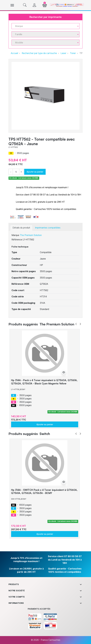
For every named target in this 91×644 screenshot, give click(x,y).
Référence (17, 240)
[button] (25, 5)
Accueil (14, 53)
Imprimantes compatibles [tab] (48, 228)
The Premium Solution (31, 235)
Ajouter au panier (35, 172)
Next (80, 324)
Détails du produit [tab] (21, 228)
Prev (76, 324)
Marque (15, 235)
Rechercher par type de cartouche (39, 53)
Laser (63, 53)
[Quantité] (16, 172)
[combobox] (45, 26)
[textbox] (44, 26)
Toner (73, 53)
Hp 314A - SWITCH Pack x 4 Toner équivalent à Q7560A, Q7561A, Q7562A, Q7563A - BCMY (44, 491)
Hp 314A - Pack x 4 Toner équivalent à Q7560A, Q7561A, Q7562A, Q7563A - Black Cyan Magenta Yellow (44, 382)
